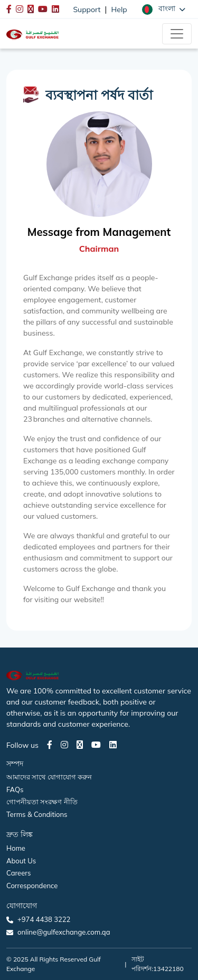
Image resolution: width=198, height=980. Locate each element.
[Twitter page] (80, 745)
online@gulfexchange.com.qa (64, 932)
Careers (18, 873)
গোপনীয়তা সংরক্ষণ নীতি (42, 802)
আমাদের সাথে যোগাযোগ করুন (49, 777)
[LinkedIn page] (113, 745)
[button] (164, 9)
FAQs (15, 789)
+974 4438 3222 (44, 919)
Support (87, 9)
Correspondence (32, 886)
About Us (21, 861)
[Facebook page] (50, 745)
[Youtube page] (96, 745)
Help (119, 9)
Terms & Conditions (37, 814)
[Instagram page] (64, 745)
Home (16, 848)
